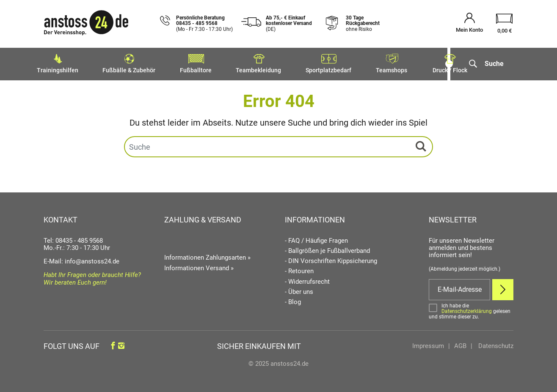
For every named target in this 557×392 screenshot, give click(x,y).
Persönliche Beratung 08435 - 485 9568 (204, 24)
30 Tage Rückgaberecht (363, 24)
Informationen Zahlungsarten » (207, 255)
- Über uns (299, 290)
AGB (460, 344)
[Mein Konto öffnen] (469, 24)
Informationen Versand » (199, 266)
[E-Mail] (459, 288)
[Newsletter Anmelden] (503, 288)
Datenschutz (495, 344)
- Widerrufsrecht (307, 280)
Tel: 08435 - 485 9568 (73, 238)
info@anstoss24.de (92, 259)
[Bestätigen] (471, 309)
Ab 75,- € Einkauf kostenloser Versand (289, 24)
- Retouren (299, 270)
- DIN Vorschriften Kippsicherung (331, 259)
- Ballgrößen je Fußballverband (327, 249)
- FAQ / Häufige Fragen (316, 239)
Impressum (428, 344)
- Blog (293, 300)
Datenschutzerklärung (467, 309)
